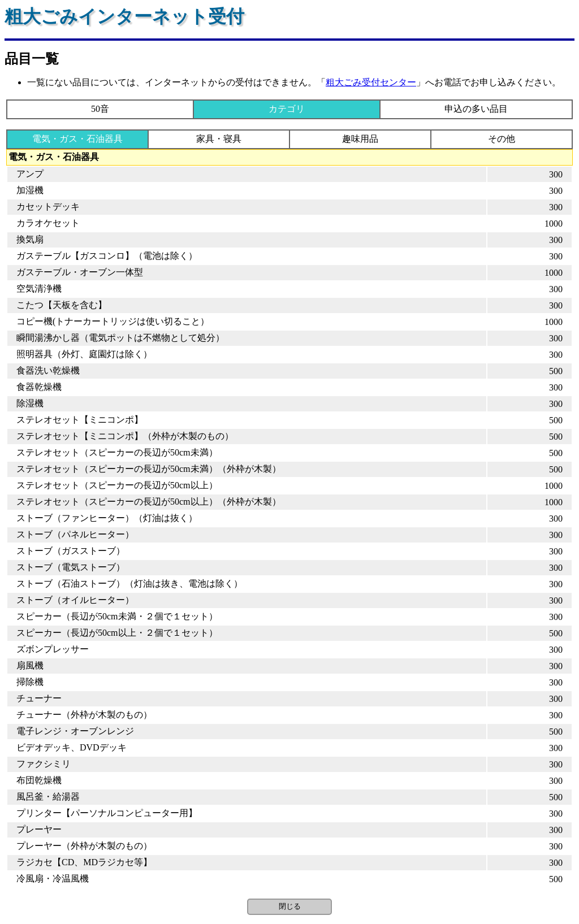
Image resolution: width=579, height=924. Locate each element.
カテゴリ (287, 109)
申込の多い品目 (476, 109)
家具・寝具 (219, 139)
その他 (502, 139)
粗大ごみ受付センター (371, 82)
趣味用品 (360, 139)
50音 (100, 109)
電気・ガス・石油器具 (77, 139)
